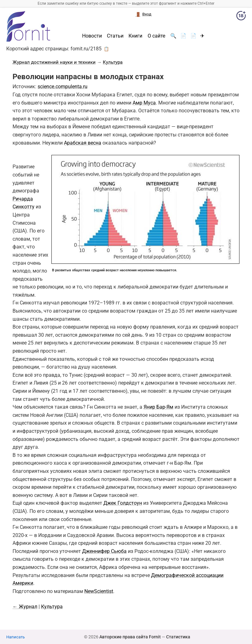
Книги (135, 36)
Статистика (178, 637)
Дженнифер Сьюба (104, 551)
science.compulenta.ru (63, 87)
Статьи (115, 36)
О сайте (156, 36)
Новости (92, 36)
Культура (113, 62)
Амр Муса (144, 103)
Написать (16, 637)
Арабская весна (83, 143)
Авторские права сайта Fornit (130, 637)
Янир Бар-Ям (158, 407)
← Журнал (25, 607)
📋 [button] (106, 49)
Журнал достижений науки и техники (54, 62)
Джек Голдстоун (123, 503)
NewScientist (99, 591)
